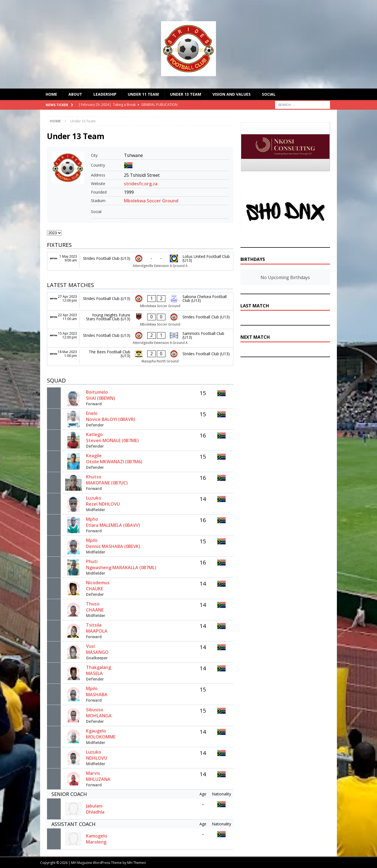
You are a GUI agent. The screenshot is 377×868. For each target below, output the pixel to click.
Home (51, 94)
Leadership (105, 94)
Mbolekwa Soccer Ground (151, 201)
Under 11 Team (143, 94)
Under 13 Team (186, 94)
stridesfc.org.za (141, 184)
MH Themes (136, 863)
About (75, 94)
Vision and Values (232, 94)
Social (269, 94)
